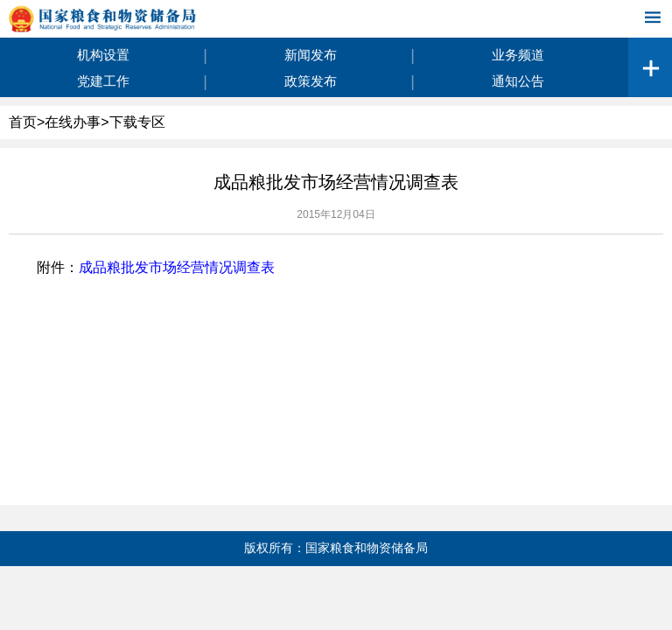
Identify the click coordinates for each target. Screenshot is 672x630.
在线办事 (73, 122)
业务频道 (518, 55)
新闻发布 (311, 55)
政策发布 (311, 81)
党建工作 (103, 81)
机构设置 (103, 55)
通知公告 (518, 81)
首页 (23, 122)
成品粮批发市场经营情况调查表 (177, 267)
